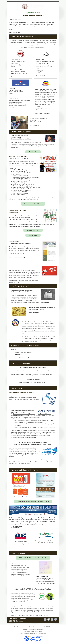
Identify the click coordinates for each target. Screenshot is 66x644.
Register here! (16, 528)
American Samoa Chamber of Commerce (24, 414)
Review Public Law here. (42, 302)
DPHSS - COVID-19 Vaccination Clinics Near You (33, 558)
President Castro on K (20, 353)
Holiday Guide (33, 235)
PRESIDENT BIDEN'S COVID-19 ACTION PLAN (33, 383)
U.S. (45, 146)
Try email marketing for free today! (33, 642)
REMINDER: (15, 290)
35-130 (13, 292)
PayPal (17, 282)
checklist (27, 453)
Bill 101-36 (25, 335)
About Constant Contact (37, 632)
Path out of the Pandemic (33, 379)
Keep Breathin (49, 578)
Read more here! (34, 313)
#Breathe (52, 583)
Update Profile (27, 632)
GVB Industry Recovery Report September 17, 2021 (33, 502)
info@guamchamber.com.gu (30, 633)
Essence (32, 117)
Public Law (30, 290)
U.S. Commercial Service (44, 414)
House (47, 146)
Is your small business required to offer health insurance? (33, 371)
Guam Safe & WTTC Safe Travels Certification (33, 589)
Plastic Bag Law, (23, 290)
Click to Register (32, 437)
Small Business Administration (21, 416)
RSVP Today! (33, 152)
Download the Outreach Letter (33, 204)
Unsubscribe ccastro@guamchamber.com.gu (33, 630)
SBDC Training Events (21, 541)
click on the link (28, 605)
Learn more (12, 403)
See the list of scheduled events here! (45, 546)
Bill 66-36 (24, 320)
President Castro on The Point (23, 358)
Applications (24, 455)
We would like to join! (33, 230)
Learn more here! (17, 526)
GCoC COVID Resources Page (17, 257)
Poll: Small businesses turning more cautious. (33, 368)
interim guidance (18, 453)
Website (13, 67)
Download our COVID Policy (17, 254)
